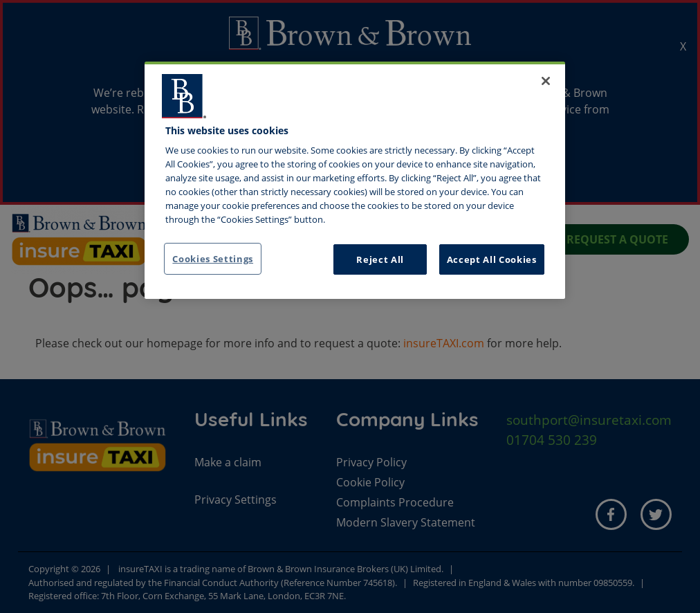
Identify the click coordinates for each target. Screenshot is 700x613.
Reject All (380, 259)
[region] (354, 181)
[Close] (546, 81)
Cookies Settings (213, 259)
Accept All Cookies (492, 259)
